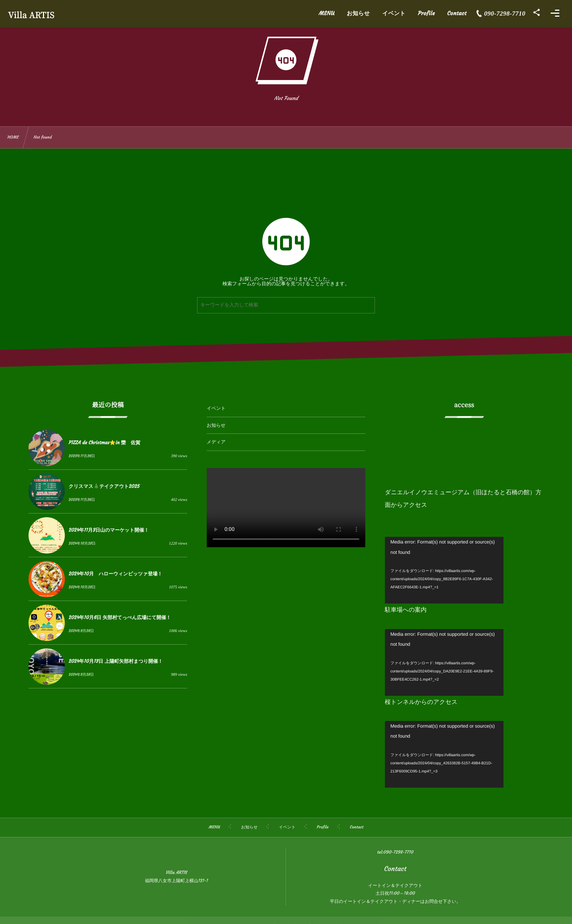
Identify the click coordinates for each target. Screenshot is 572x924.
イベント (216, 408)
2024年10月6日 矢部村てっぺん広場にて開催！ (120, 617)
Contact (395, 869)
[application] (444, 570)
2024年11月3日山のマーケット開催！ (109, 530)
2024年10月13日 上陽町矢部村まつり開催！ (116, 661)
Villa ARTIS (35, 15)
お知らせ (216, 426)
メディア (216, 442)
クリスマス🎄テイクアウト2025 (104, 486)
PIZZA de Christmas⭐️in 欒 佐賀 (104, 443)
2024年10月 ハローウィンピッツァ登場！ (115, 574)
